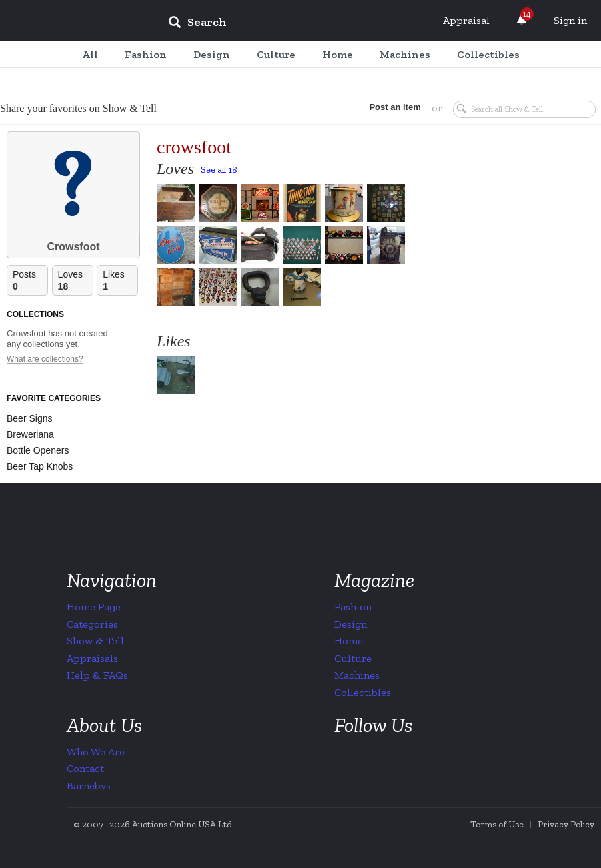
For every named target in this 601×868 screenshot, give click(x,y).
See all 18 (219, 170)
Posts (30, 281)
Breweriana (30, 434)
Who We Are (96, 752)
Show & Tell (95, 641)
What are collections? (45, 359)
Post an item (394, 107)
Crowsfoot (73, 247)
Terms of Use (497, 824)
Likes (120, 281)
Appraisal (466, 20)
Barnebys (89, 786)
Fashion (353, 607)
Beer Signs (29, 418)
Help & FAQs (97, 675)
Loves (75, 281)
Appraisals (92, 658)
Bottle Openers (38, 450)
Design (351, 624)
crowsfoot (194, 147)
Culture (353, 658)
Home (349, 641)
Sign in (570, 20)
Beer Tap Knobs (40, 466)
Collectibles (363, 692)
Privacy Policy (566, 824)
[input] (294, 24)
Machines (357, 675)
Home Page (94, 607)
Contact (85, 768)
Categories (92, 624)
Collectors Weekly (77, 21)
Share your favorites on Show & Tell (78, 108)
